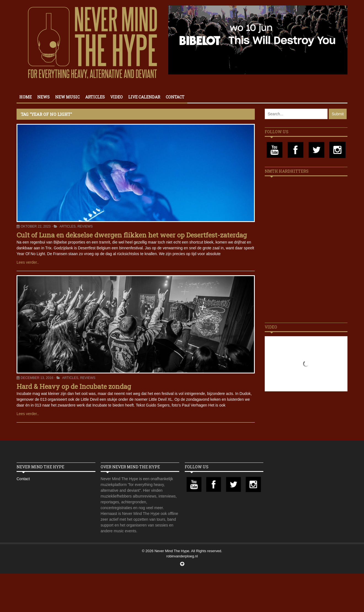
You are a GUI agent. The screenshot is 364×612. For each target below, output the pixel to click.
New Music (67, 97)
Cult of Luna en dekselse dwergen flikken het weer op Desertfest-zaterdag (132, 235)
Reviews (85, 226)
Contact (175, 97)
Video (117, 97)
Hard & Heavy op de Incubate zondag (74, 386)
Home (26, 97)
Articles (95, 97)
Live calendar (144, 97)
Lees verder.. (28, 262)
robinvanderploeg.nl (182, 556)
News (43, 97)
